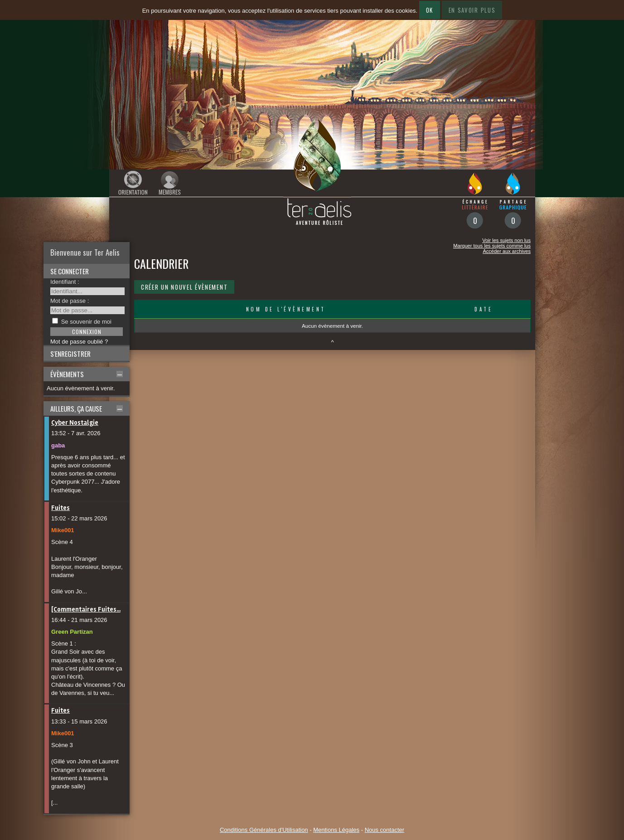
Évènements (67, 374)
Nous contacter (385, 830)
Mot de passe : (70, 301)
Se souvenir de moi (86, 322)
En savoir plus (472, 10)
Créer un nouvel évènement (184, 287)
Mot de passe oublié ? (79, 342)
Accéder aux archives (507, 251)
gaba (58, 445)
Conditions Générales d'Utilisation (264, 830)
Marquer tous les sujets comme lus (492, 246)
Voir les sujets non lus (506, 240)
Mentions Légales (336, 830)
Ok (430, 10)
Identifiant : (65, 282)
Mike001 (63, 530)
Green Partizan (72, 632)
